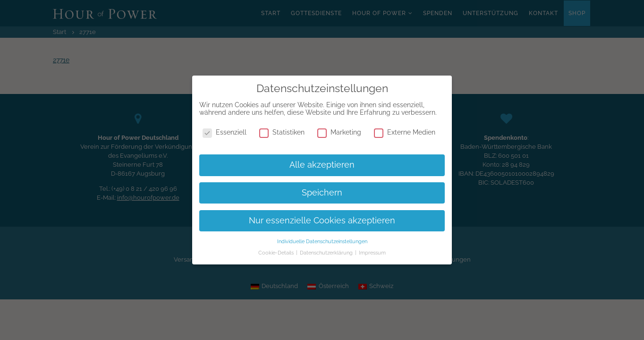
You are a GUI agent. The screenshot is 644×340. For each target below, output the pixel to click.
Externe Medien (405, 132)
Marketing (339, 132)
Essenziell (225, 132)
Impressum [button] (372, 253)
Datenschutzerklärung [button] (327, 253)
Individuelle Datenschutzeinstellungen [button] (322, 241)
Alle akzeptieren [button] (322, 165)
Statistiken (282, 132)
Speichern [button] (322, 193)
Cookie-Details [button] (277, 253)
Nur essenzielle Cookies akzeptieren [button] (322, 221)
